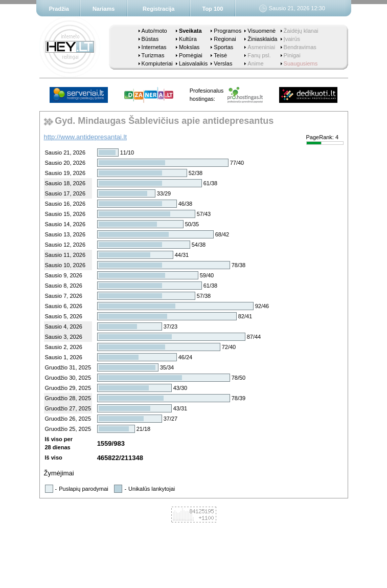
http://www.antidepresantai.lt (86, 137)
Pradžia (59, 9)
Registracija (158, 9)
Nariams (104, 9)
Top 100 (213, 9)
